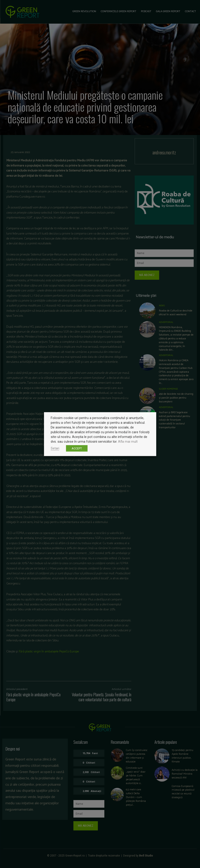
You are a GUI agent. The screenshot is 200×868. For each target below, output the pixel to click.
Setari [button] (55, 448)
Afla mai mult (128, 441)
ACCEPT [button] (77, 448)
